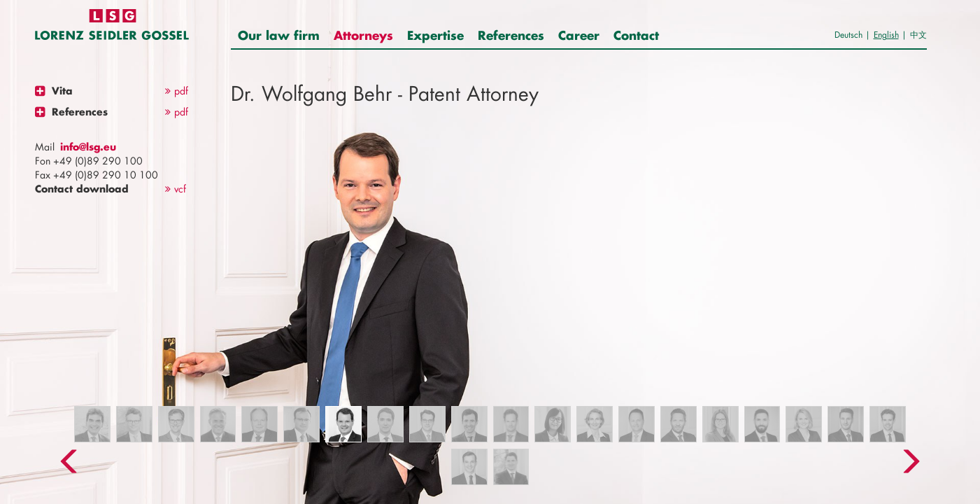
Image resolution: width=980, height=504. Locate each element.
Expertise (435, 35)
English (886, 35)
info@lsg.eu (88, 147)
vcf (176, 189)
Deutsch (848, 35)
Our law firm (279, 35)
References (511, 35)
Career (579, 35)
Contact (636, 35)
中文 (918, 35)
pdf (177, 91)
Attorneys (363, 35)
